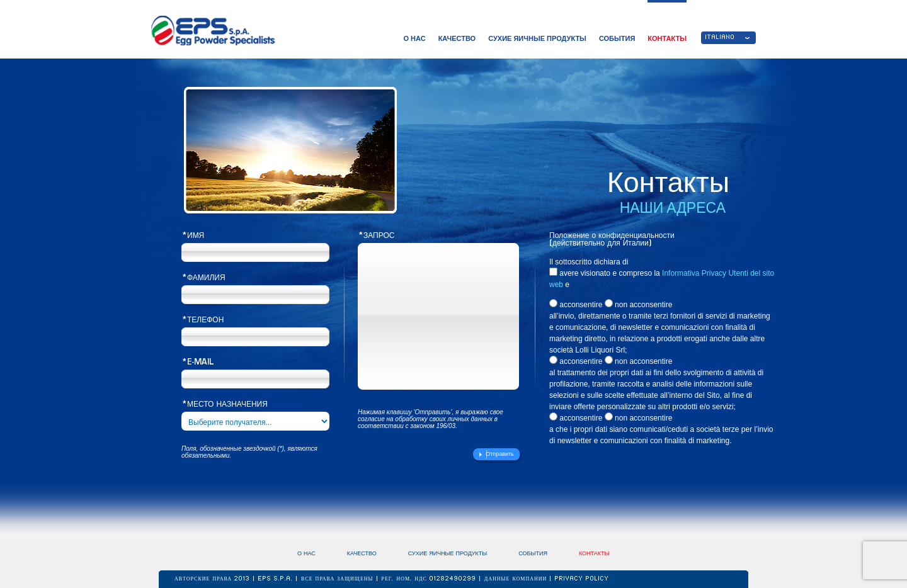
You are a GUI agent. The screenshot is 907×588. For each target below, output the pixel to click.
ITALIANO (720, 38)
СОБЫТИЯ (617, 38)
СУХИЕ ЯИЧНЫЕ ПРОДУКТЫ (537, 38)
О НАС (414, 38)
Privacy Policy (582, 579)
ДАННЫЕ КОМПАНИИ (517, 579)
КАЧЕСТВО (457, 38)
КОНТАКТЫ (667, 38)
